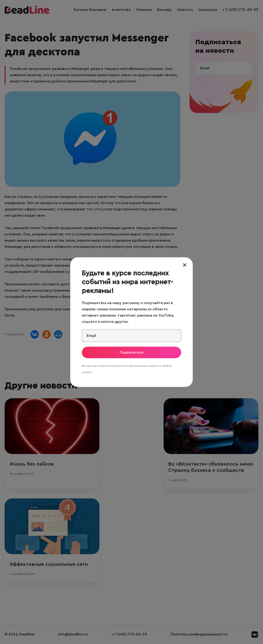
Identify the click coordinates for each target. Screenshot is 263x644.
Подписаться (131, 352)
